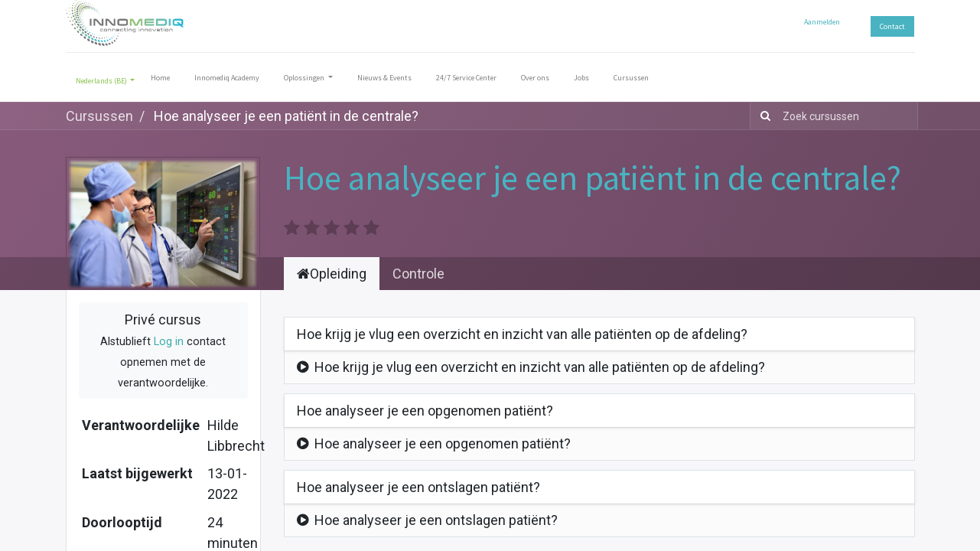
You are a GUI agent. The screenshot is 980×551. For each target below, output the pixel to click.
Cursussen (99, 116)
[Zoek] (762, 116)
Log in (169, 342)
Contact (892, 26)
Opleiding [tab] (332, 274)
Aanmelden (822, 22)
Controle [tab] (418, 274)
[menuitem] (160, 81)
